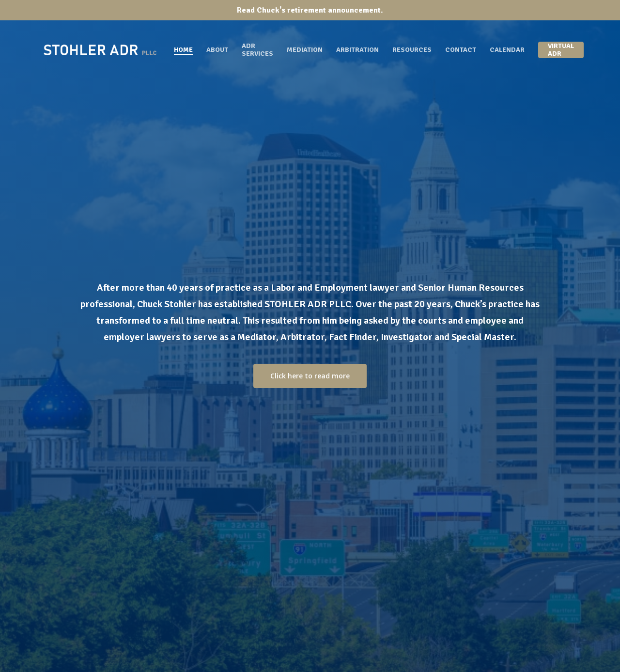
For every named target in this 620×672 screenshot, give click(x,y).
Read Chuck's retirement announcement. (310, 10)
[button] (310, 376)
